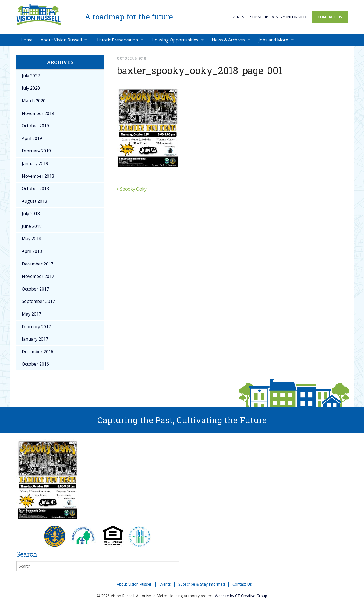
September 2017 (38, 301)
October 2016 (35, 364)
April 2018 (32, 251)
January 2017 (35, 339)
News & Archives (228, 40)
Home (26, 40)
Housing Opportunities (175, 40)
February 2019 (36, 151)
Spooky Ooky (133, 189)
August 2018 (34, 201)
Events (237, 17)
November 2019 (38, 113)
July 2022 (31, 76)
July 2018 (31, 214)
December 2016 (38, 352)
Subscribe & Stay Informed (278, 17)
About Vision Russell (61, 40)
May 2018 (31, 239)
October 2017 (35, 289)
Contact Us (330, 17)
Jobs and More (273, 40)
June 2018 (32, 226)
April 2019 (32, 138)
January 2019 (35, 163)
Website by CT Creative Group (241, 596)
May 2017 (31, 314)
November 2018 (38, 176)
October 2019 (35, 126)
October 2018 (35, 188)
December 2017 (38, 264)
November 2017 (38, 276)
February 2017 (36, 327)
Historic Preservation (117, 40)
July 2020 (31, 88)
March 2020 (34, 101)
